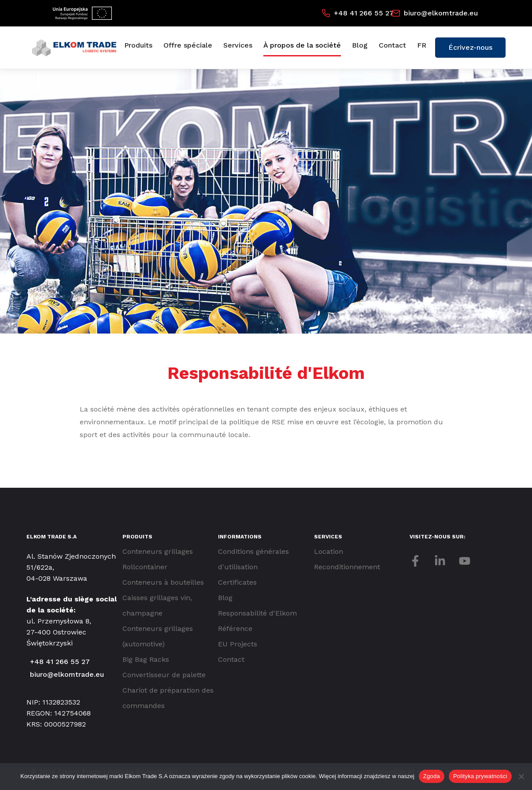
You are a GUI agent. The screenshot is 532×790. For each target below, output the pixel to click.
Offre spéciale (188, 45)
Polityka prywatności (480, 776)
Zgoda (432, 776)
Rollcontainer (145, 567)
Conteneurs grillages (158, 551)
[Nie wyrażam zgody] (521, 776)
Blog (360, 45)
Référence (235, 629)
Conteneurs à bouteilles (163, 582)
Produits (138, 45)
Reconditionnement (347, 567)
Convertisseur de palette (164, 675)
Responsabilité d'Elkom (257, 613)
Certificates (237, 582)
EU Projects (238, 644)
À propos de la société (302, 45)
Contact (392, 45)
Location (329, 551)
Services (238, 45)
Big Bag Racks (146, 659)
